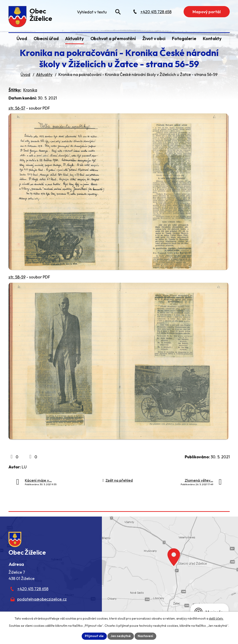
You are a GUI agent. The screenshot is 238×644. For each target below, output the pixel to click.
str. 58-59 (17, 277)
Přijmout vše (94, 636)
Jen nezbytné (121, 636)
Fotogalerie (184, 38)
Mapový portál (207, 12)
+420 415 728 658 (33, 589)
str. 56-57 (17, 108)
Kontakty (212, 38)
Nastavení (145, 636)
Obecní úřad (46, 38)
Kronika (30, 90)
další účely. (216, 618)
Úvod (22, 38)
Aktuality (74, 38)
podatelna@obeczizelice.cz (42, 599)
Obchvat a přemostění (113, 38)
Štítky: (15, 90)
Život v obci (154, 38)
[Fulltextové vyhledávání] (99, 12)
